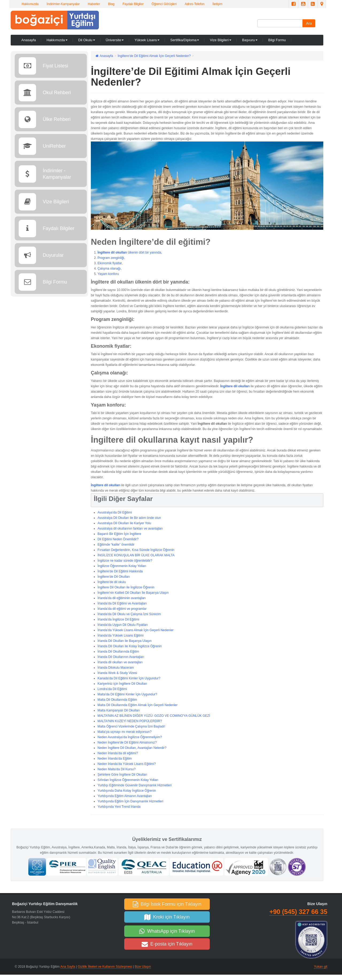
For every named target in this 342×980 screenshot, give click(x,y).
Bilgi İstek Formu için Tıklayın (167, 904)
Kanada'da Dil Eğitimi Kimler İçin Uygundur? (129, 678)
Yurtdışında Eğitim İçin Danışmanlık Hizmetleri (130, 801)
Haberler (94, 4)
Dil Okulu (87, 40)
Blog (111, 4)
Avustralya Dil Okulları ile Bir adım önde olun (129, 518)
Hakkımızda (30, 4)
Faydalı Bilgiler (133, 4)
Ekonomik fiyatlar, (110, 263)
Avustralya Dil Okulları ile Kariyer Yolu (124, 523)
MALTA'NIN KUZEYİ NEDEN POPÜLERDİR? (130, 721)
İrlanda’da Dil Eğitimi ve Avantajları (122, 603)
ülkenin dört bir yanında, (144, 252)
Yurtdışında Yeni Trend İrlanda (119, 807)
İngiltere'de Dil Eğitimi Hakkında (120, 571)
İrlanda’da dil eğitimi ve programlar (122, 609)
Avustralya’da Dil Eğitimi (115, 512)
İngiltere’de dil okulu (112, 582)
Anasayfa (29, 40)
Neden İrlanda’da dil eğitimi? (118, 753)
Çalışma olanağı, (110, 269)
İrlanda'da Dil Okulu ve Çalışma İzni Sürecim (129, 614)
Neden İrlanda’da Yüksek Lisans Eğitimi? (127, 764)
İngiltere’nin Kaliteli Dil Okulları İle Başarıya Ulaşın (133, 593)
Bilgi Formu (277, 40)
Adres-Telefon (195, 4)
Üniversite (115, 40)
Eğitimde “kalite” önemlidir (116, 545)
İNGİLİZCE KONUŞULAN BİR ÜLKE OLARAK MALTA (136, 555)
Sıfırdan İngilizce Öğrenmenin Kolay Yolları (128, 780)
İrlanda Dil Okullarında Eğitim (118, 652)
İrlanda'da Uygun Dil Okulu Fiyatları (123, 625)
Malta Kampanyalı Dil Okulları (119, 710)
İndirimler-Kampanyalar (63, 4)
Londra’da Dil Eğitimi (112, 689)
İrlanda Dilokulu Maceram (116, 668)
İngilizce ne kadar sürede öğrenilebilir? (125, 561)
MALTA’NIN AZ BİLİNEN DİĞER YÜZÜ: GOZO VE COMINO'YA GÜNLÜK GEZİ (154, 716)
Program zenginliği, (111, 258)
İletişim (217, 4)
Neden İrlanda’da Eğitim (115, 759)
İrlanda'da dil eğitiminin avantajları (122, 598)
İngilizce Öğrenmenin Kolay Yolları (122, 566)
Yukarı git (321, 967)
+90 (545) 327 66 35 (298, 912)
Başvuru (250, 40)
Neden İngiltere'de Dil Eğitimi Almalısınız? (127, 742)
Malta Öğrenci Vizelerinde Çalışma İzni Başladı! (131, 726)
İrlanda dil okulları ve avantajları (120, 662)
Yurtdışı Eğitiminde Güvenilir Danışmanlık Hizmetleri (135, 785)
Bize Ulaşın (143, 967)
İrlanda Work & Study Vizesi (117, 673)
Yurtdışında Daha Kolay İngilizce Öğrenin (127, 791)
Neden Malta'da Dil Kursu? (116, 769)
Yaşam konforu (108, 274)
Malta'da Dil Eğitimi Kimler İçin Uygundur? (127, 694)
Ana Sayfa (68, 967)
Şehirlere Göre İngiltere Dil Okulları (122, 775)
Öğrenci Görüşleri (164, 4)
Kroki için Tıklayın (167, 917)
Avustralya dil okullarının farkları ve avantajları (130, 529)
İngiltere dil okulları (112, 252)
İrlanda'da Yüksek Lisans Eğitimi (121, 636)
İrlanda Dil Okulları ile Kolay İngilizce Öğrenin (130, 646)
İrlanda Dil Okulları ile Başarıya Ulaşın (125, 641)
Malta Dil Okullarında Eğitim (117, 700)
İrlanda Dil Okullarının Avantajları (121, 657)
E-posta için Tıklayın (167, 944)
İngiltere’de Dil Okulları (114, 577)
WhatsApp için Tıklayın (167, 931)
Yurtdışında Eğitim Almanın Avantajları (125, 796)
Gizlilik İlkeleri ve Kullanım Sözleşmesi (105, 967)
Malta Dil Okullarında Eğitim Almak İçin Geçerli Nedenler (137, 705)
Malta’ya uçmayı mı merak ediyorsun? (125, 732)
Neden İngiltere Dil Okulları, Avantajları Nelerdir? (132, 748)
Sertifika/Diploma (185, 40)
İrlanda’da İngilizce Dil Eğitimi (118, 619)
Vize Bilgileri (221, 40)
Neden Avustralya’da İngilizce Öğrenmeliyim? (130, 737)
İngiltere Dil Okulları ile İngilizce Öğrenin (126, 587)
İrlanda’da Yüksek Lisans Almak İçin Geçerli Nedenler (136, 630)
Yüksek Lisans (147, 40)
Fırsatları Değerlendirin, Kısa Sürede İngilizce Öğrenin (136, 550)
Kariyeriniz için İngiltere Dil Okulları (122, 684)
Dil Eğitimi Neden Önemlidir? (118, 539)
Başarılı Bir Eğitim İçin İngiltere (119, 534)
